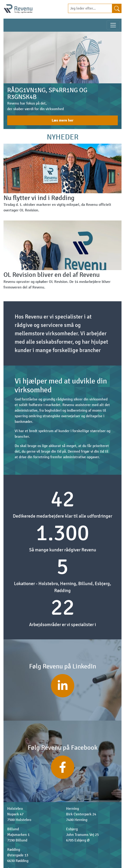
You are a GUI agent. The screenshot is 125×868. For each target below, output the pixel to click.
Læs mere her (62, 120)
